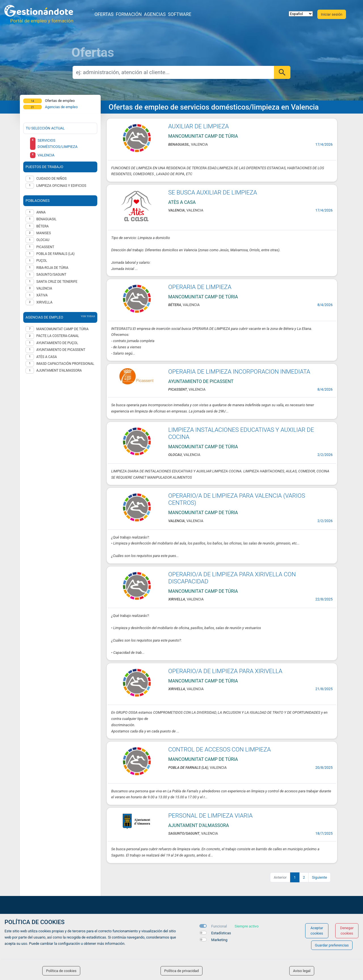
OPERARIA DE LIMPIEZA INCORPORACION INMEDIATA (239, 372)
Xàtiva (42, 295)
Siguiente (319, 877)
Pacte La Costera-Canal (58, 336)
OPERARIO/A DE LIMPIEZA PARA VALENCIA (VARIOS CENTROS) (237, 499)
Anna (41, 212)
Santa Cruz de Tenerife (57, 282)
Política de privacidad (181, 971)
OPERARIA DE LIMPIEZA (200, 287)
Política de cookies (61, 971)
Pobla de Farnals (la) (55, 254)
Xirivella (44, 302)
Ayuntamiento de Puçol (57, 343)
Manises (44, 233)
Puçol (42, 261)
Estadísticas (221, 933)
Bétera (43, 226)
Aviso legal (302, 971)
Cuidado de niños (51, 179)
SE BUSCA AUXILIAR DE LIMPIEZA (213, 192)
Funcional (219, 926)
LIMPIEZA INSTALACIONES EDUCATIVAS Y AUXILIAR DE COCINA (241, 433)
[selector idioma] (301, 14)
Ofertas (104, 14)
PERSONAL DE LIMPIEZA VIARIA (210, 816)
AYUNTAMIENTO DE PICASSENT (61, 350)
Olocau (43, 240)
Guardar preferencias (332, 945)
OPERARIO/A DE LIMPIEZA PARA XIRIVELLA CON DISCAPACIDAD (232, 578)
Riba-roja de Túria (52, 268)
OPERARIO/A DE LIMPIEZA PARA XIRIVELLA (225, 671)
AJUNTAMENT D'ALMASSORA (59, 370)
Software (180, 14)
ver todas (88, 316)
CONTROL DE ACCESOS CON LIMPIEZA (219, 749)
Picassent (45, 247)
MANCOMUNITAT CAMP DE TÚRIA (62, 329)
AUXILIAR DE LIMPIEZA (198, 126)
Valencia (44, 288)
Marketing (219, 940)
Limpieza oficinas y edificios (61, 186)
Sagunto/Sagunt (51, 275)
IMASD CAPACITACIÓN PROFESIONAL (65, 364)
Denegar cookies (347, 931)
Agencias (155, 14)
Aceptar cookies (317, 931)
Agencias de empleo (61, 107)
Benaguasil (46, 219)
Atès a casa (47, 357)
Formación (129, 14)
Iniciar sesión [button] (332, 14)
